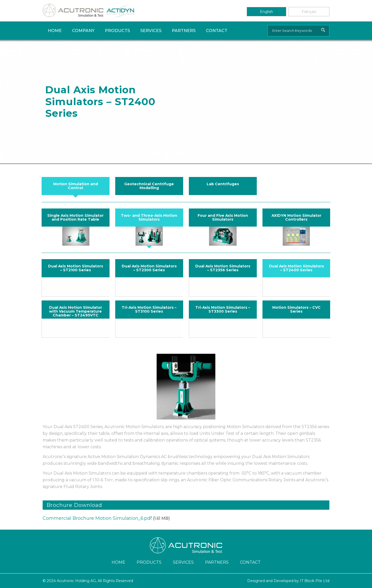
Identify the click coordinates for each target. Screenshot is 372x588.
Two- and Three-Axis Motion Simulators (149, 217)
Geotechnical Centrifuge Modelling (149, 186)
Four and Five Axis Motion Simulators (223, 217)
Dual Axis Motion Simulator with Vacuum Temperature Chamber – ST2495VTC (76, 311)
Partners (184, 31)
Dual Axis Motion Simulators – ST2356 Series (223, 268)
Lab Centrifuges (223, 184)
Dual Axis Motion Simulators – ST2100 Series (76, 268)
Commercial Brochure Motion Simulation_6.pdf (97, 518)
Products (117, 31)
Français (309, 12)
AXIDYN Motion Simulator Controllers (296, 217)
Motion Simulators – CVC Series (296, 309)
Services (151, 31)
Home (55, 31)
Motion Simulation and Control (76, 186)
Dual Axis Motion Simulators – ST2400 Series (296, 268)
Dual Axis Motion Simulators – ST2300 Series (149, 268)
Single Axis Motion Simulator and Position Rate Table (75, 217)
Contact (217, 31)
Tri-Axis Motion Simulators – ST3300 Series (223, 309)
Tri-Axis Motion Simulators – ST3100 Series (149, 309)
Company (83, 31)
